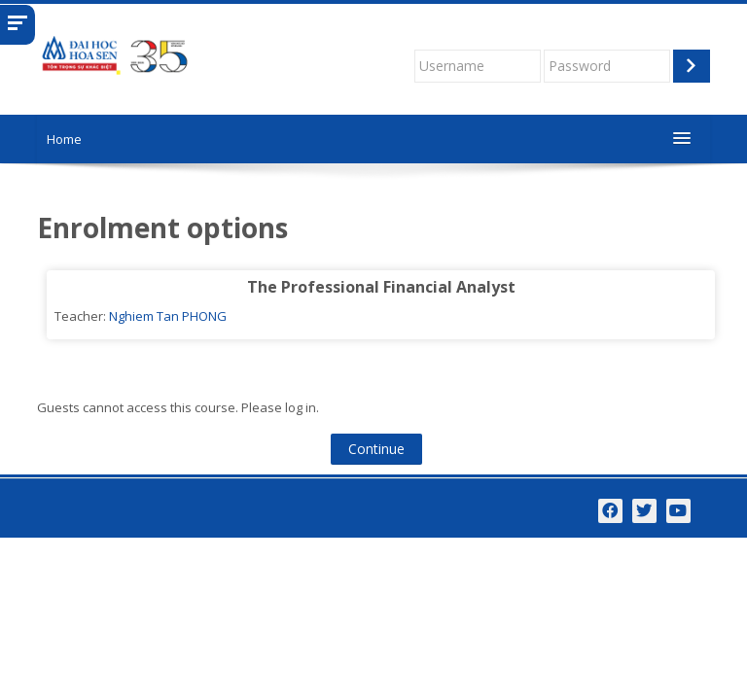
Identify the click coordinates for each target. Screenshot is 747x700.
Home (64, 139)
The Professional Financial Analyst (381, 287)
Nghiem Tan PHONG (168, 316)
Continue (376, 449)
